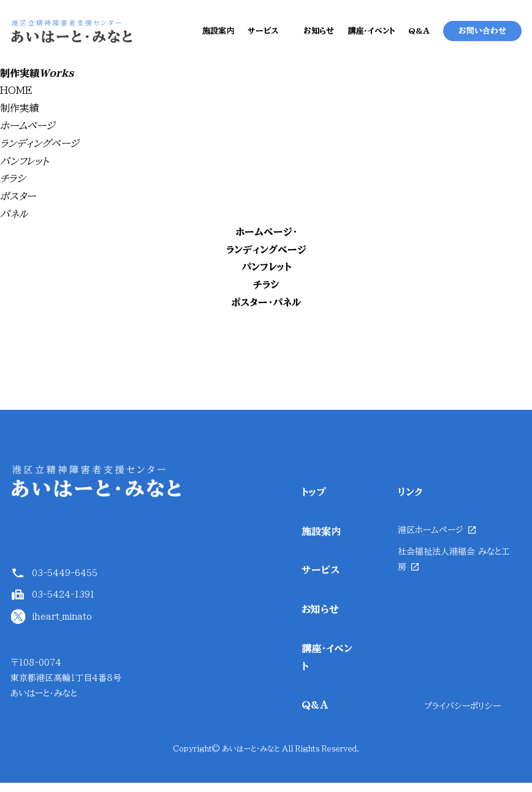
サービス (263, 36)
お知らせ (319, 36)
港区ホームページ (431, 539)
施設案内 (218, 36)
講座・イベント (371, 36)
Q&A (419, 36)
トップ (314, 501)
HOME (16, 99)
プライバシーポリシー (462, 715)
